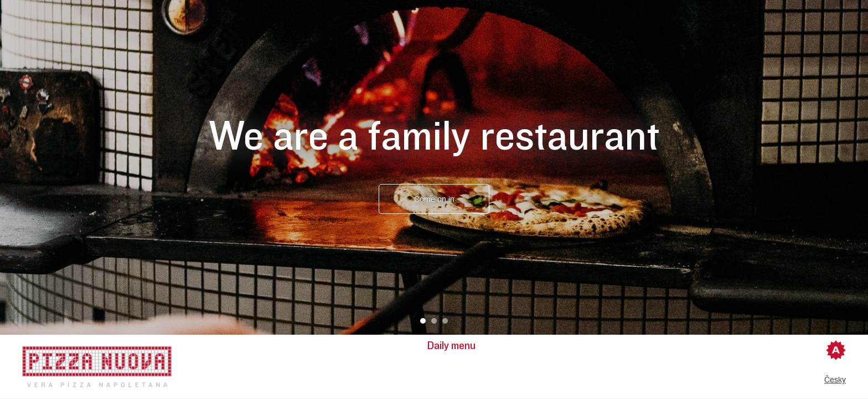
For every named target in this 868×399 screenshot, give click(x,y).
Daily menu (451, 346)
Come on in (434, 199)
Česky (835, 380)
